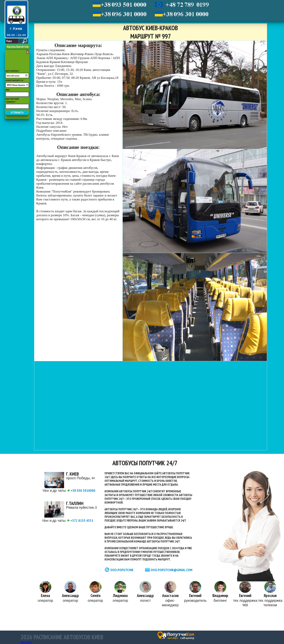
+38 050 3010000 (81, 490)
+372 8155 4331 (80, 520)
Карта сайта (26, 642)
